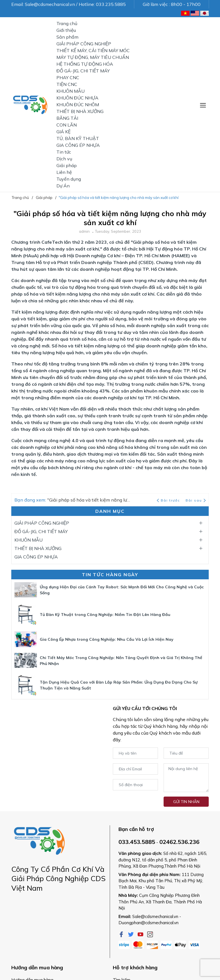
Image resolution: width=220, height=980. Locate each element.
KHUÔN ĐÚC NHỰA (77, 98)
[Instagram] (150, 934)
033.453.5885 (137, 842)
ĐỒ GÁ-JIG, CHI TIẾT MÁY (83, 71)
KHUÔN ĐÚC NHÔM (78, 105)
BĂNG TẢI (67, 118)
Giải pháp (67, 165)
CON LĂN (67, 125)
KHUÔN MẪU (71, 91)
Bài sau (196, 500)
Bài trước (169, 500)
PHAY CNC (68, 77)
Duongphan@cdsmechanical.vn (148, 923)
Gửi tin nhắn (186, 802)
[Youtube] (141, 934)
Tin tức (64, 152)
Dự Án (63, 186)
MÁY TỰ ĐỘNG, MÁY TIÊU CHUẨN (93, 57)
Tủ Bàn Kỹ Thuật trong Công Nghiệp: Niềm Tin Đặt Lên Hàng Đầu (105, 615)
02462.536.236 (179, 842)
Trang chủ (67, 23)
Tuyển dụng (69, 179)
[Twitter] (131, 934)
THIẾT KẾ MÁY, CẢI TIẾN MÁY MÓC (93, 50)
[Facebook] (122, 934)
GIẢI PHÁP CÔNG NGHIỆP (84, 44)
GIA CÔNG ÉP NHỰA (78, 145)
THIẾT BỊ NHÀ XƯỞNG (80, 111)
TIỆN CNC (67, 84)
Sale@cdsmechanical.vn (155, 916)
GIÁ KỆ (63, 132)
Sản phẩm (67, 37)
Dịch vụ (64, 159)
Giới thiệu (66, 30)
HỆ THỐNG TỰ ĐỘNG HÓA (85, 64)
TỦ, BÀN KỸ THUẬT (78, 138)
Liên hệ (64, 172)
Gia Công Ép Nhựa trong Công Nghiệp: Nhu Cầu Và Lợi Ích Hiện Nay (107, 639)
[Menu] (203, 105)
